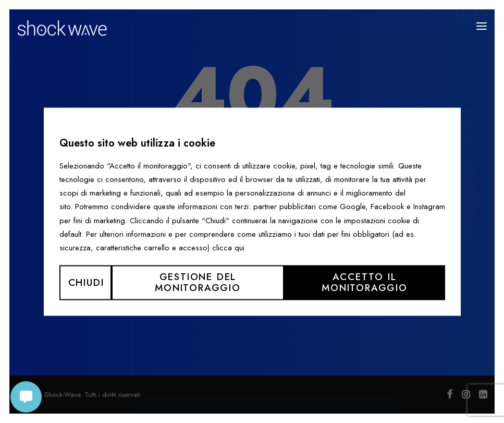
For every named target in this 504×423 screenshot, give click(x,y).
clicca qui (228, 248)
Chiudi (86, 282)
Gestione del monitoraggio (198, 283)
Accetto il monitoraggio (365, 283)
